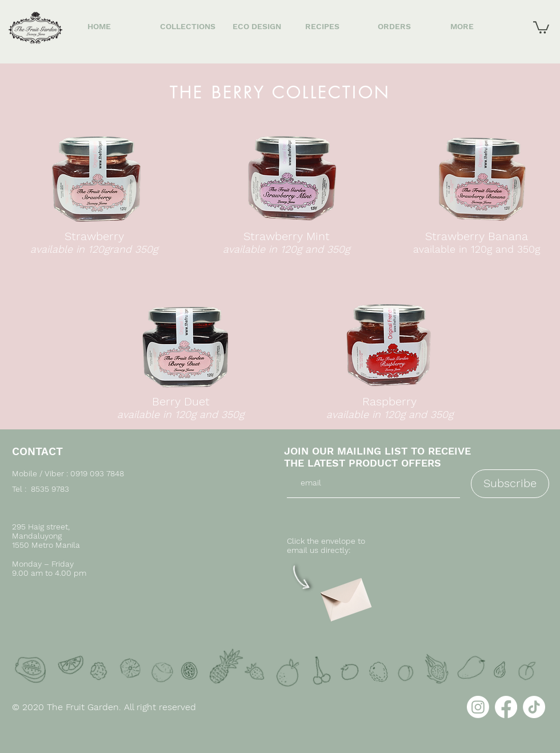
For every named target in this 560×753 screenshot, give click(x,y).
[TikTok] (534, 707)
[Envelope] (345, 595)
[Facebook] (506, 707)
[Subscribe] (510, 484)
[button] (541, 27)
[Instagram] (478, 707)
